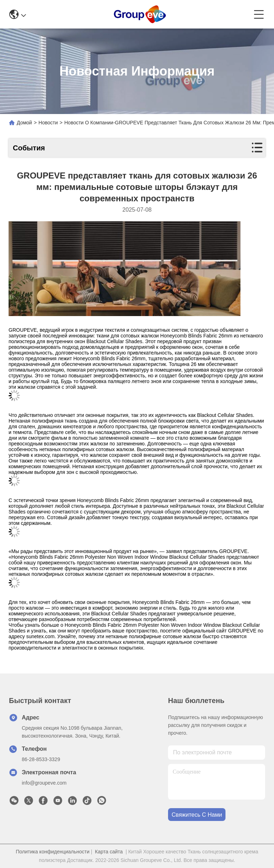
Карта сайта (109, 852)
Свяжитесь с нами (197, 815)
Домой (24, 123)
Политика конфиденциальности (53, 852)
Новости (48, 123)
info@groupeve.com (44, 783)
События (29, 148)
